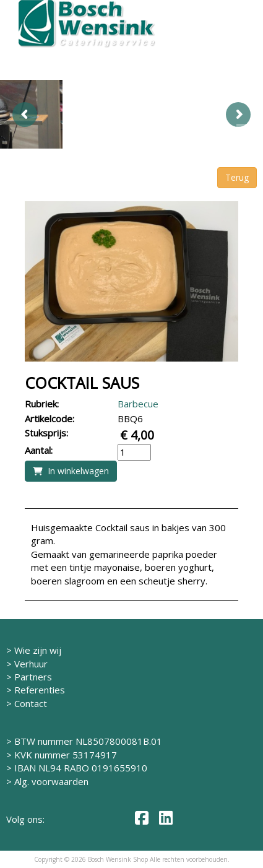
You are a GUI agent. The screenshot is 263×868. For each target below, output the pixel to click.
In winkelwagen (71, 471)
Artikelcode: (50, 419)
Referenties (40, 690)
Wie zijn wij (38, 650)
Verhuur (31, 664)
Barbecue (138, 404)
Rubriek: (42, 404)
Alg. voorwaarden (51, 781)
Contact (31, 703)
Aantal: (39, 450)
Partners (33, 677)
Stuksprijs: (46, 433)
